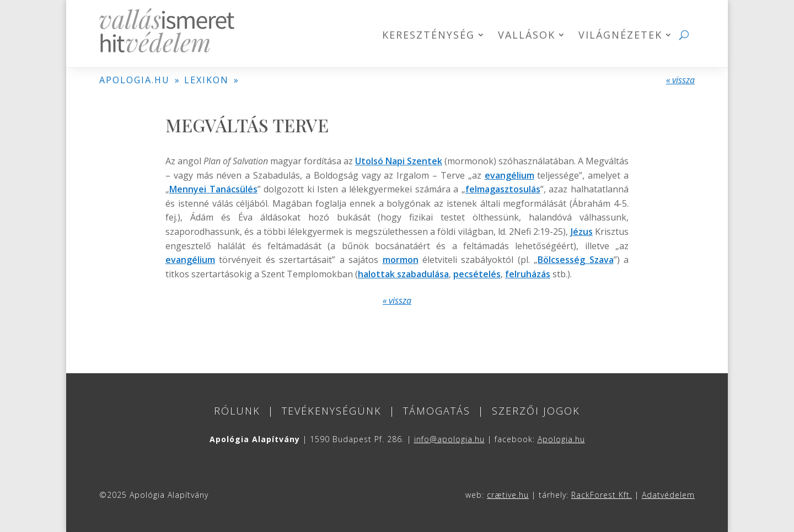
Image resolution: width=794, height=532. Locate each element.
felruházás (528, 274)
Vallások (527, 36)
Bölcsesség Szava (575, 260)
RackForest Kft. (602, 495)
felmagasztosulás (503, 189)
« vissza (680, 80)
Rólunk (237, 411)
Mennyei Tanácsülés (213, 189)
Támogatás (437, 411)
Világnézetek (620, 36)
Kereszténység (428, 36)
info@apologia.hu (449, 439)
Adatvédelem (668, 495)
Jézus (582, 232)
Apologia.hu (561, 439)
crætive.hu (508, 495)
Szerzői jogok (536, 411)
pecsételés (477, 274)
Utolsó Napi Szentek (399, 161)
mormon (401, 260)
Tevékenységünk (332, 411)
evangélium (509, 175)
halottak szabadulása (403, 274)
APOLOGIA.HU (135, 80)
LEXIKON (206, 80)
